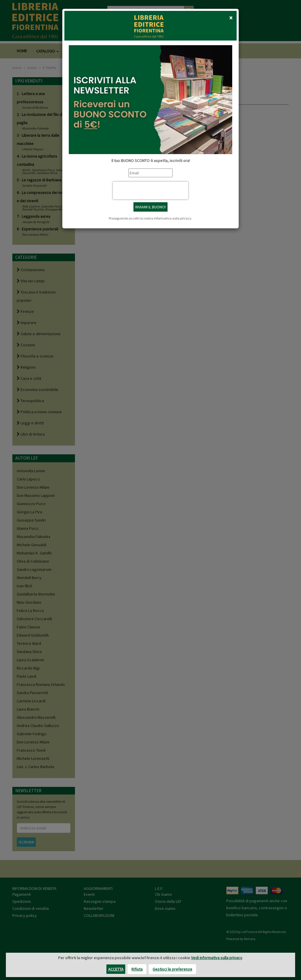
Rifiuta (137, 969)
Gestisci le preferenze (172, 969)
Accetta (116, 969)
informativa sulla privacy (173, 218)
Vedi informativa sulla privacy (217, 958)
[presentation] (150, 190)
